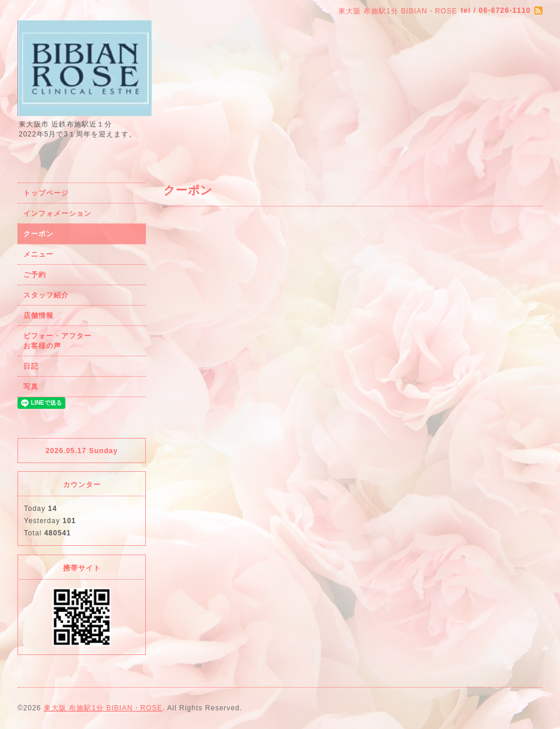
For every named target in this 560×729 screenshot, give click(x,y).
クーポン (38, 234)
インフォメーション (57, 213)
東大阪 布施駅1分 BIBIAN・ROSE (103, 708)
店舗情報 (38, 316)
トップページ (46, 193)
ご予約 (35, 275)
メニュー (38, 254)
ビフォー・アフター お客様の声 (80, 341)
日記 (31, 366)
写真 (31, 387)
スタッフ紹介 (46, 295)
